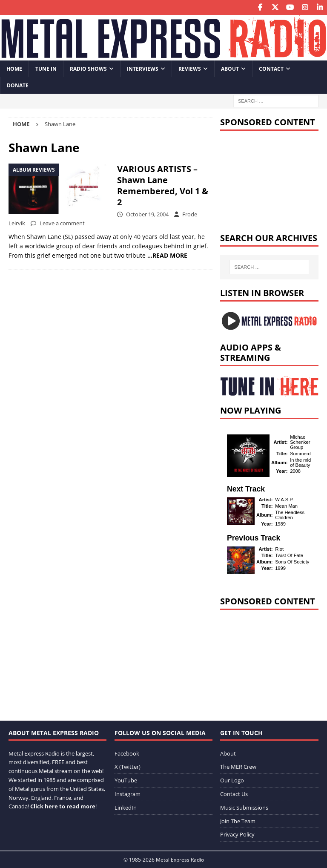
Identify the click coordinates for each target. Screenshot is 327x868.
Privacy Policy (237, 834)
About (230, 69)
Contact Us (234, 794)
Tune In (46, 69)
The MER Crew (238, 767)
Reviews (190, 69)
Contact (271, 69)
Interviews (143, 69)
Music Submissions (244, 808)
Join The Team (238, 821)
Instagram (128, 794)
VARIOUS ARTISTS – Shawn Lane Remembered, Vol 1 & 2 (163, 185)
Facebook (127, 753)
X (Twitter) (128, 767)
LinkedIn (126, 808)
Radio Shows (88, 69)
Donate (18, 85)
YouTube (126, 780)
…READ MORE (167, 255)
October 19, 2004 (147, 214)
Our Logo (232, 780)
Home (14, 69)
